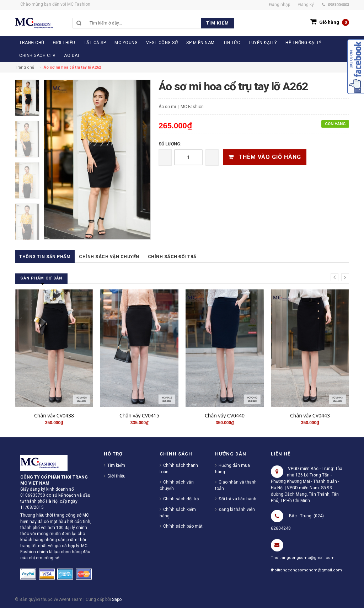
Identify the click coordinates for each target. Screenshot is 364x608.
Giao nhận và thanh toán (236, 485)
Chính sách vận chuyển (109, 257)
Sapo (117, 599)
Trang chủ (25, 67)
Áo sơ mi (167, 107)
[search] (160, 23)
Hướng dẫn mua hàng (232, 469)
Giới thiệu (116, 476)
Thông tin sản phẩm (45, 257)
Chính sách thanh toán (179, 469)
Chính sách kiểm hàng (178, 513)
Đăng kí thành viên (237, 510)
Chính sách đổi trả (172, 257)
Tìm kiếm (116, 465)
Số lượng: (170, 144)
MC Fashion (192, 107)
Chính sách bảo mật (183, 526)
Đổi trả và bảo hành (237, 499)
